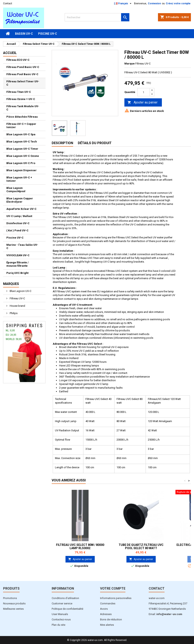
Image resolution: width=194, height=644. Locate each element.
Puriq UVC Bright (17, 273)
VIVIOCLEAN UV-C (18, 255)
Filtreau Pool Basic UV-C (22, 74)
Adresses (106, 614)
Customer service (62, 603)
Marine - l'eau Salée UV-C (22, 246)
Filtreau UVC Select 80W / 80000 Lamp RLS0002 (80, 546)
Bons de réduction (111, 619)
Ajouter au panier (143, 103)
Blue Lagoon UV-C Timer (22, 149)
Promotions (10, 598)
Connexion (154, 3)
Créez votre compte (178, 3)
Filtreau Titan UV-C (19, 92)
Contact (8, 3)
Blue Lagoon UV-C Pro (21, 163)
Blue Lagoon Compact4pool (16, 190)
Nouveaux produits (14, 603)
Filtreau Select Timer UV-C (23, 83)
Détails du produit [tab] (95, 143)
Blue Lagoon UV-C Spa (21, 134)
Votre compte (113, 588)
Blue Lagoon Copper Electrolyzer (20, 200)
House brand (17, 306)
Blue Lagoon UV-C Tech (22, 142)
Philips (13, 313)
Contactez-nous (61, 619)
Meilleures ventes (13, 609)
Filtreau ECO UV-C (18, 60)
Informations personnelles (116, 598)
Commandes (108, 603)
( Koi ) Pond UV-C (17, 230)
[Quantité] (144, 92)
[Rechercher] (97, 17)
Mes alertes (107, 625)
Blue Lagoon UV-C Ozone (23, 156)
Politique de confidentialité (67, 609)
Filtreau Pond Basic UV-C (23, 67)
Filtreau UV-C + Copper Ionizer (21, 126)
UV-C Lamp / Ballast (19, 216)
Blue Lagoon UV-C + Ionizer (19, 179)
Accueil (10, 53)
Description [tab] (62, 143)
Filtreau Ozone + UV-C (21, 99)
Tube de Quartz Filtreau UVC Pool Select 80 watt (141, 546)
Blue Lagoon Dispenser (22, 170)
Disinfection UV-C (18, 223)
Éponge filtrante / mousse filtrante (18, 264)
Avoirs (104, 609)
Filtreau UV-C (17, 298)
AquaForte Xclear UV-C (21, 209)
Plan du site (58, 625)
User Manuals (60, 614)
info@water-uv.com (169, 614)
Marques (11, 284)
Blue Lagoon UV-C (20, 291)
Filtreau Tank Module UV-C (23, 108)
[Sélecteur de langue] (123, 3)
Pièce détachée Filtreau (22, 117)
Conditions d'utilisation (65, 598)
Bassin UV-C (24, 34)
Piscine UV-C (48, 34)
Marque (130, 64)
